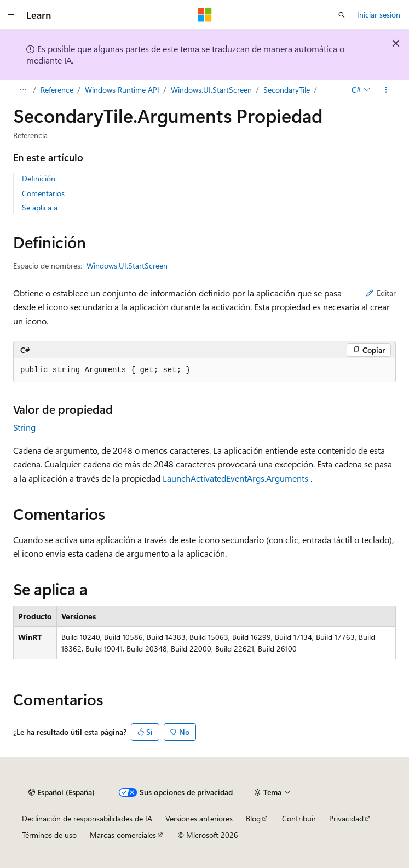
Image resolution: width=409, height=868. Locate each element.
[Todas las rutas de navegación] (23, 90)
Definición (39, 178)
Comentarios (43, 193)
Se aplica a (40, 207)
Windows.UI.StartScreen (211, 90)
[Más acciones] (386, 90)
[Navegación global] (11, 15)
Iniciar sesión (379, 15)
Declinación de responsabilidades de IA (87, 818)
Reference (57, 90)
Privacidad (346, 818)
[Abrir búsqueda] (342, 15)
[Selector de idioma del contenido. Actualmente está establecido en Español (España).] (62, 792)
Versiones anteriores (199, 818)
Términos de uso (49, 835)
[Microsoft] (205, 15)
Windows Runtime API (122, 90)
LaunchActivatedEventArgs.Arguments (235, 478)
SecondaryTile (287, 90)
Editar (381, 293)
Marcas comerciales (123, 835)
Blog (253, 818)
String (24, 427)
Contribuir (299, 818)
